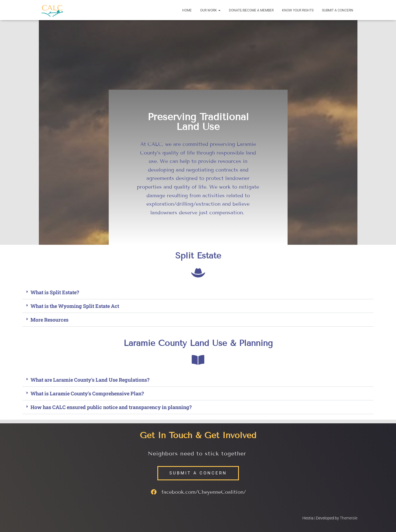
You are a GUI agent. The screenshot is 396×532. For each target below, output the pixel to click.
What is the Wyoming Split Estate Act (75, 306)
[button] (219, 10)
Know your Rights (298, 10)
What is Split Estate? (55, 292)
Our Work (210, 10)
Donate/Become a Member (251, 10)
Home (187, 10)
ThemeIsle (349, 518)
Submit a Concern (338, 10)
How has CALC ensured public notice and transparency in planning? (111, 407)
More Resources (49, 320)
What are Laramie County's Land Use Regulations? (90, 380)
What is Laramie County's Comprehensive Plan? (87, 393)
